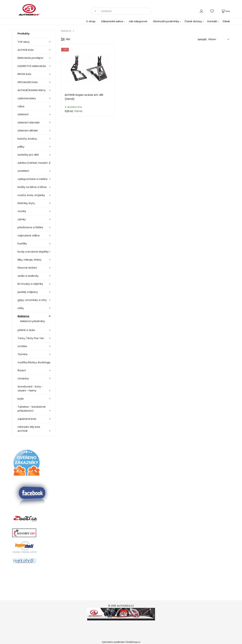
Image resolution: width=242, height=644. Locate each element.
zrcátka (22, 346)
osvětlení (23, 171)
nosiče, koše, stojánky (31, 195)
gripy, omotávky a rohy (32, 300)
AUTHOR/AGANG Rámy (32, 90)
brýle (21, 399)
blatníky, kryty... (27, 203)
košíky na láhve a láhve (32, 187)
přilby (21, 147)
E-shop (91, 21)
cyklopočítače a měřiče (33, 179)
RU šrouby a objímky (30, 284)
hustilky (22, 244)
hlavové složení (27, 268)
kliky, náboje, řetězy (29, 260)
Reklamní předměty (33, 321)
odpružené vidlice (29, 236)
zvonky (22, 211)
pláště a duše (26, 330)
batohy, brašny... (28, 139)
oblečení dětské (28, 131)
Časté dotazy (193, 21)
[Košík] (225, 11)
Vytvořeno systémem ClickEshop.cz (121, 642)
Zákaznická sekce (112, 21)
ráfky (21, 308)
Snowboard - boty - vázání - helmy (30, 389)
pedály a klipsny (28, 292)
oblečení (23, 114)
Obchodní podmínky (166, 21)
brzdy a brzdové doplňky (33, 252)
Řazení (22, 370)
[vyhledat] (125, 11)
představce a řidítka (30, 227)
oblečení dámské (29, 123)
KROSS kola (24, 74)
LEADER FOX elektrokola (32, 66)
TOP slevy (24, 42)
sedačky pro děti (28, 155)
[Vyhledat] (95, 11)
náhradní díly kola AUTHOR (29, 429)
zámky (22, 219)
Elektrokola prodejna (30, 58)
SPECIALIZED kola (28, 82)
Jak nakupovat (138, 21)
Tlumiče (23, 354)
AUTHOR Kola (26, 50)
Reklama (23, 316)
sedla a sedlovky (28, 276)
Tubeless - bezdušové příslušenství (32, 409)
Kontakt (212, 21)
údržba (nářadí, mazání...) (34, 163)
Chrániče (23, 379)
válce (21, 106)
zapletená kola (27, 419)
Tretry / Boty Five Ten (31, 338)
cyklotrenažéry (27, 98)
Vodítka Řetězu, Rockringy (34, 362)
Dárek (226, 21)
